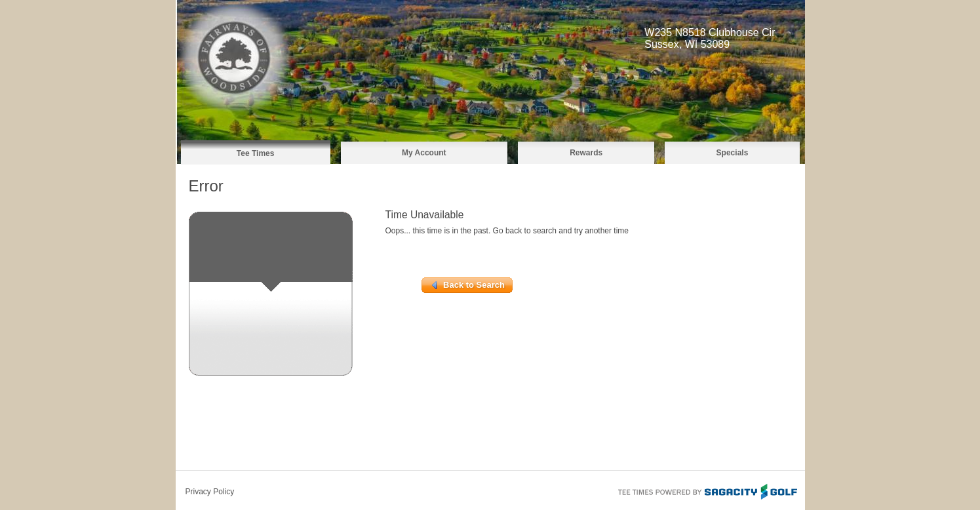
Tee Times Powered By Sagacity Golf (707, 490)
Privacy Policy (210, 492)
